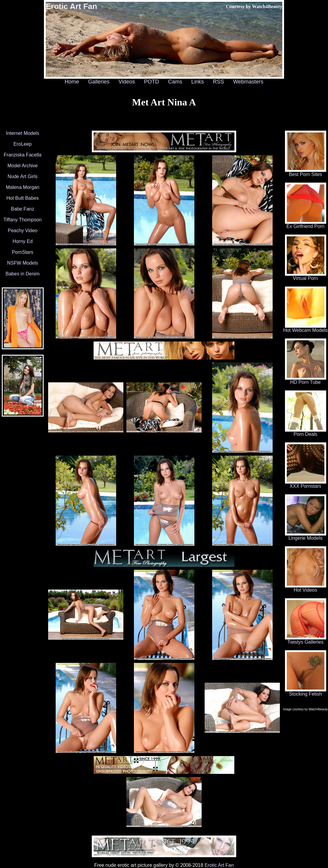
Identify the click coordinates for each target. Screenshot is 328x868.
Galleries (99, 82)
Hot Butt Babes (23, 198)
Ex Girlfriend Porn (306, 224)
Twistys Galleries (306, 640)
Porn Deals (306, 432)
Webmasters (248, 82)
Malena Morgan (22, 187)
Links (198, 82)
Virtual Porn (306, 276)
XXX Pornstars (306, 484)
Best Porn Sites (306, 172)
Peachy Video (23, 231)
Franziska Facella (22, 155)
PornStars (22, 252)
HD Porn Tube (306, 380)
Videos (127, 82)
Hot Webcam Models (305, 328)
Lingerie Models (306, 536)
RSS (219, 82)
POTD (151, 82)
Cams (175, 82)
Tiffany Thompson (23, 220)
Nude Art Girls (23, 176)
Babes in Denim (23, 274)
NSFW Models (22, 263)
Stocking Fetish (306, 692)
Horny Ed (23, 241)
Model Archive (23, 166)
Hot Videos (306, 588)
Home (72, 82)
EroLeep (23, 144)
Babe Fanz (22, 209)
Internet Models (23, 133)
